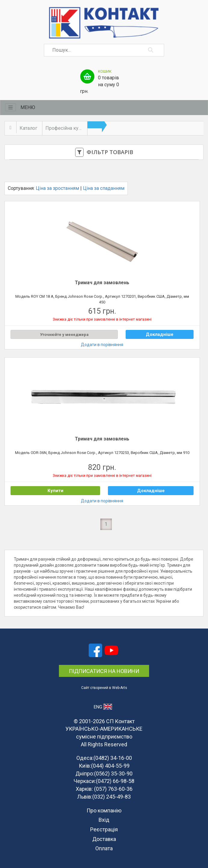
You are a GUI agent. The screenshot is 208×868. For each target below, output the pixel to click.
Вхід (104, 820)
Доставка (104, 839)
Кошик (105, 71)
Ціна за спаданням (104, 188)
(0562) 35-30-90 (113, 774)
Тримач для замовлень (102, 283)
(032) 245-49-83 (112, 797)
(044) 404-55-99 (110, 766)
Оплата (104, 848)
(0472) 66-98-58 (115, 781)
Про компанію (104, 810)
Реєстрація (104, 829)
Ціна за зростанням (57, 188)
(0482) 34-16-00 (113, 758)
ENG (103, 707)
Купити (55, 491)
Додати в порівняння (102, 345)
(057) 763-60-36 (113, 789)
